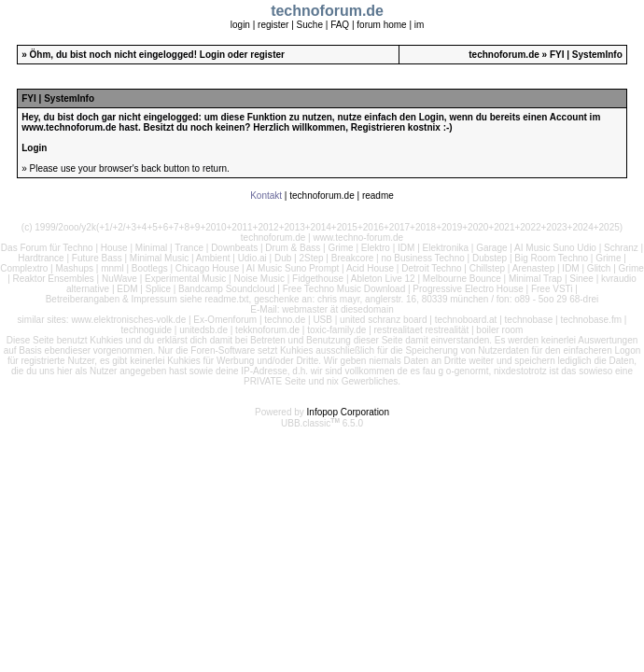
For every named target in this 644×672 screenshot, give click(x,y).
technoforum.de (504, 55)
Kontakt (266, 196)
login (240, 25)
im (420, 25)
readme (378, 196)
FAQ (340, 25)
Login (212, 55)
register (273, 25)
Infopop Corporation (348, 412)
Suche (310, 25)
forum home (381, 25)
